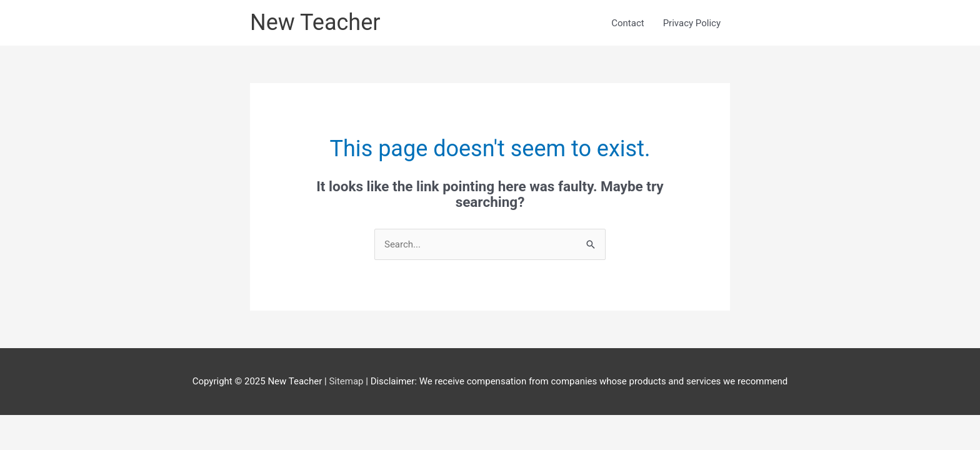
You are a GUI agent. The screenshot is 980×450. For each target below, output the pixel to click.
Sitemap (347, 381)
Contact (627, 23)
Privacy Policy (692, 23)
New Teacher (315, 22)
